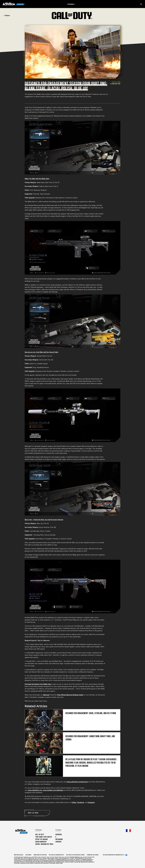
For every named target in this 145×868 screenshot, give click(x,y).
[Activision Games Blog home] (21, 832)
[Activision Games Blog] (14, 4)
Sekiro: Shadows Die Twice (44, 844)
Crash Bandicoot (41, 842)
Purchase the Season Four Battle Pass (38, 684)
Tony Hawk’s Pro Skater (43, 837)
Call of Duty (40, 835)
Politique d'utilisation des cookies (75, 855)
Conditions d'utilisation (40, 855)
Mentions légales (19, 855)
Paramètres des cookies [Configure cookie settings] (93, 855)
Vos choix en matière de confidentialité (113, 855)
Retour (7, 15)
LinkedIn (58, 842)
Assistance (28, 855)
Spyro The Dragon (41, 839)
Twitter (74, 802)
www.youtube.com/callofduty (53, 790)
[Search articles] (141, 4)
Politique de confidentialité (56, 855)
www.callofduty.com (35, 790)
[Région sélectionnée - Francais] (128, 831)
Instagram (91, 802)
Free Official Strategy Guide (70, 695)
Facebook (80, 802)
